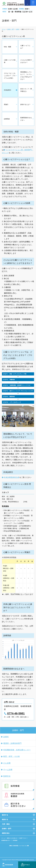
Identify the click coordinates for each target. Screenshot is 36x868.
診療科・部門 (11, 29)
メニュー (33, 3)
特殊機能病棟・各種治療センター (17, 750)
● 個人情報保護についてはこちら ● (19, 846)
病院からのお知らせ (12, 838)
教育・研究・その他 (11, 756)
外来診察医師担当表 (12, 477)
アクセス (27, 865)
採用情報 (15, 840)
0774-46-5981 (16, 713)
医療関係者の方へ (6, 840)
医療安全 (7, 776)
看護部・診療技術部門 (12, 743)
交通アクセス (23, 838)
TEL (27, 4)
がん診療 (7, 763)
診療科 (18, 29)
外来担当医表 (9, 865)
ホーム (4, 29)
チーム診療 (8, 770)
